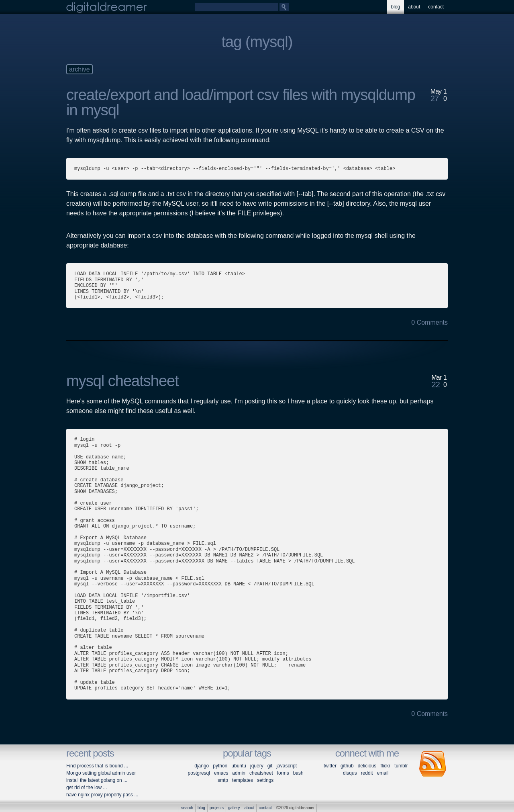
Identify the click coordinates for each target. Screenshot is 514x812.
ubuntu (239, 766)
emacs (221, 773)
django (202, 766)
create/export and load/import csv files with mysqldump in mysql (241, 102)
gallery (234, 808)
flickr (385, 766)
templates (243, 780)
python (220, 766)
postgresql (199, 773)
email (383, 773)
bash (298, 773)
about (414, 7)
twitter (330, 766)
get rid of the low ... (87, 787)
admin (239, 773)
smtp (223, 780)
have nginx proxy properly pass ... (102, 795)
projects (217, 808)
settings (265, 780)
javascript (287, 766)
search (187, 808)
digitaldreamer (107, 7)
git (270, 766)
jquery (257, 766)
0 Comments (429, 322)
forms (283, 773)
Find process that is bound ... (97, 766)
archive (80, 69)
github (347, 766)
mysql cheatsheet (122, 381)
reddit (367, 773)
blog (396, 7)
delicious (367, 766)
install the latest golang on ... (97, 780)
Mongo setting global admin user (101, 773)
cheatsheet (261, 773)
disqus (350, 773)
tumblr (401, 766)
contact (436, 7)
